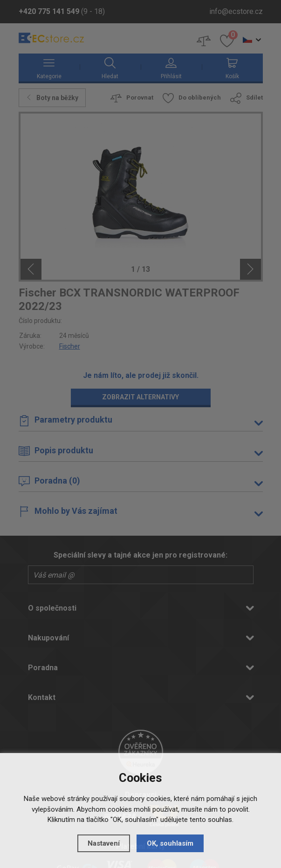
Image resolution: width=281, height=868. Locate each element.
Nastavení (104, 843)
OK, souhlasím (170, 843)
